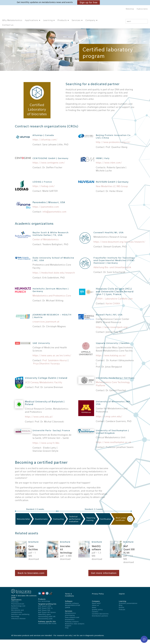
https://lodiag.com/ (44, 191)
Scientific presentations (128, 608)
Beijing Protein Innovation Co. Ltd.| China (114, 141)
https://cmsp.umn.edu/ (109, 421)
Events (122, 612)
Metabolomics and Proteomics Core (52, 300)
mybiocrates (142, 9)
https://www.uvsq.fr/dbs (46, 447)
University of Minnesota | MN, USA (113, 407)
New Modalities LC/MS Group (112, 191)
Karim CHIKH (113, 308)
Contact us (8, 25)
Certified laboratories (100, 618)
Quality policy (97, 614)
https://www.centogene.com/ (49, 167)
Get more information (104, 577)
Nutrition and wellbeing (20, 619)
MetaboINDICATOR (73, 610)
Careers (95, 616)
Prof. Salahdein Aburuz (55, 365)
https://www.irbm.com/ (109, 167)
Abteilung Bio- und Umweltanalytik (112, 272)
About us (95, 610)
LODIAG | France (42, 186)
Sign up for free (89, 2)
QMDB (68, 612)
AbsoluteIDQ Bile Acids (47, 628)
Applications (32, 20)
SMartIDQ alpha (44, 619)
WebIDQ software (72, 608)
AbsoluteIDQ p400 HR (47, 621)
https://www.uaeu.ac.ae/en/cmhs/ (52, 360)
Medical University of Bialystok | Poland (45, 407)
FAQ (67, 632)
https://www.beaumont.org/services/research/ (119, 246)
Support (68, 630)
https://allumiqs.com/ (45, 144)
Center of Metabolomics (46, 244)
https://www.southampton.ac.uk (113, 447)
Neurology (15, 621)
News (94, 612)
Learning (48, 20)
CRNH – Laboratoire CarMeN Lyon (114, 303)
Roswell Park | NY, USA (109, 319)
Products (62, 20)
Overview (15, 606)
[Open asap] (144, 639)
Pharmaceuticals (18, 608)
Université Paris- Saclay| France (51, 435)
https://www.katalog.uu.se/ (111, 360)
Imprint (122, 598)
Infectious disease (18, 623)
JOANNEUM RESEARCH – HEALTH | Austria (52, 320)
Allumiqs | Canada (43, 140)
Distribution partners (100, 620)
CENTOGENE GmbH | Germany (51, 163)
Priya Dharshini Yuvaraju (47, 368)
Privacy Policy (98, 598)
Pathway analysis (72, 626)
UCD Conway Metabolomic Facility (44, 387)
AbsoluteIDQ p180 (45, 623)
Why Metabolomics (12, 20)
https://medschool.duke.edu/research (54, 277)
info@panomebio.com (54, 216)
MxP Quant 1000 (45, 611)
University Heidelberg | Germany (115, 382)
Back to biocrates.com (31, 577)
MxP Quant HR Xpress (47, 617)
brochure (34, 546)
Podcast (122, 614)
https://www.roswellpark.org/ (112, 332)
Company (90, 20)
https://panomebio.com (46, 211)
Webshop (130, 9)
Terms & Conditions (69, 599)
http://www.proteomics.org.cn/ (113, 147)
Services (76, 20)
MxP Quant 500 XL (46, 613)
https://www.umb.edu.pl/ (39, 421)
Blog (121, 610)
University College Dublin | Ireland (46, 382)
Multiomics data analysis (75, 628)
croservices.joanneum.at (46, 326)
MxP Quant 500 (44, 615)
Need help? (97, 608)
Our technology (44, 606)
